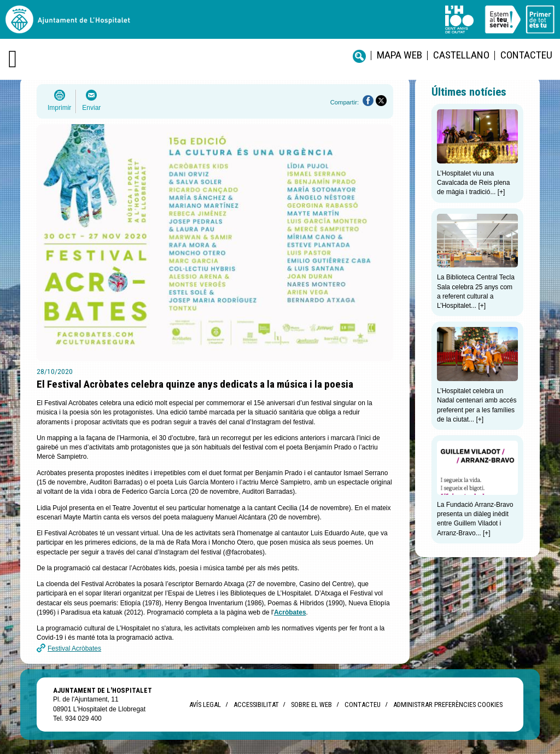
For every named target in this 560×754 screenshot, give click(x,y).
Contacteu (526, 55)
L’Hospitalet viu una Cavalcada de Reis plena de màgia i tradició (473, 183)
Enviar (91, 108)
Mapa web (399, 55)
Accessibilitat (256, 705)
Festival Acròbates (74, 648)
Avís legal (205, 705)
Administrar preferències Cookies (448, 705)
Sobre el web (311, 705)
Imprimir (59, 108)
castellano (461, 55)
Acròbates (290, 612)
